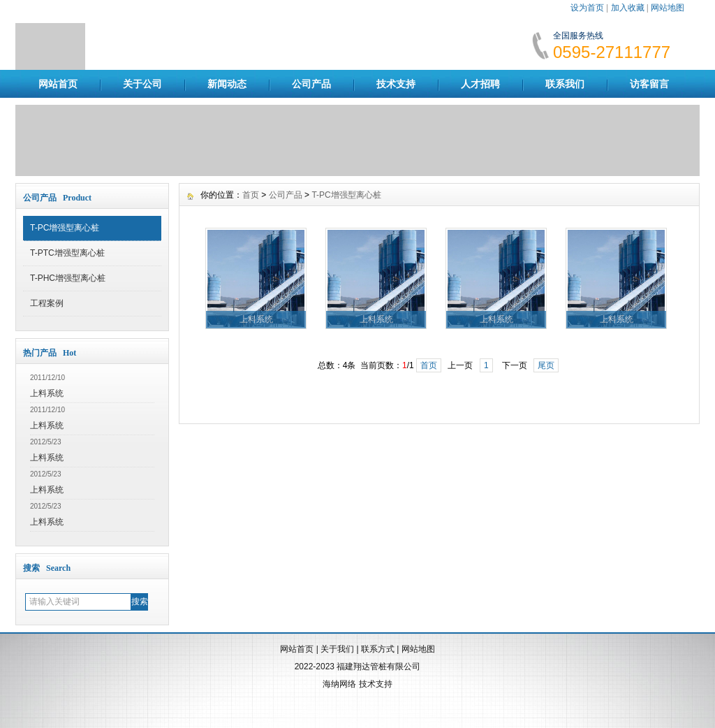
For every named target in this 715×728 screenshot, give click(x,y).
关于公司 (142, 84)
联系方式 (378, 649)
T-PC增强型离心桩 (65, 228)
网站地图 (668, 8)
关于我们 (337, 649)
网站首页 (58, 84)
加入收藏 (628, 8)
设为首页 (587, 8)
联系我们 (565, 84)
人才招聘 (480, 84)
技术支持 (396, 84)
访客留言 (649, 84)
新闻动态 (227, 84)
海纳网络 (339, 684)
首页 (251, 195)
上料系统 (47, 393)
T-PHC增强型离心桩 (68, 278)
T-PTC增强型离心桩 (67, 253)
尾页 (546, 365)
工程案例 (47, 303)
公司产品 (311, 84)
